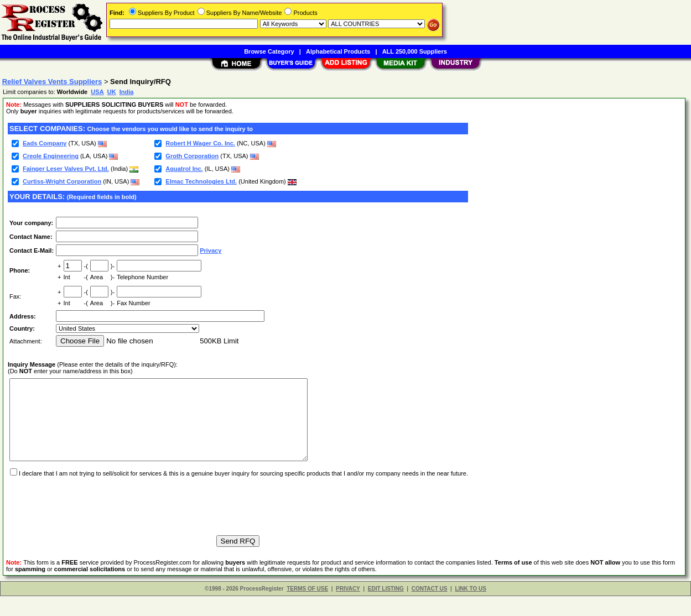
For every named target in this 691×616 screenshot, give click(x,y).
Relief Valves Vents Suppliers (52, 82)
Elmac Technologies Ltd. (201, 181)
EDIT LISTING (386, 609)
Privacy (211, 250)
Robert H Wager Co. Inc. (200, 143)
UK (112, 92)
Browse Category (269, 51)
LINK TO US (470, 609)
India (127, 92)
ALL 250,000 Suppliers (415, 51)
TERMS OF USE (307, 609)
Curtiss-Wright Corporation (62, 181)
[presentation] (92, 521)
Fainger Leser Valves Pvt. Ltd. (66, 169)
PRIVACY (348, 609)
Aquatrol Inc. (184, 169)
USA (97, 92)
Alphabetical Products (338, 51)
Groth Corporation (192, 156)
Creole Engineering (51, 156)
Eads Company (45, 143)
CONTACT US (430, 609)
